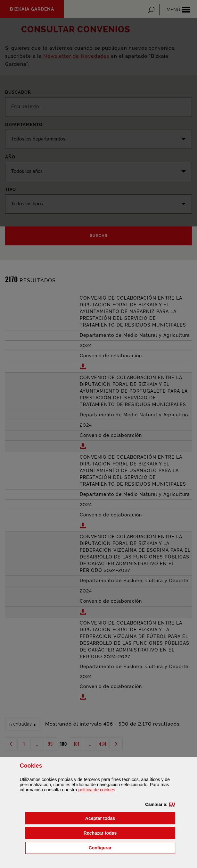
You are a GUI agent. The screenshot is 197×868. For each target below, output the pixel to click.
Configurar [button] (132, 847)
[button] (172, 804)
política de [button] (97, 790)
